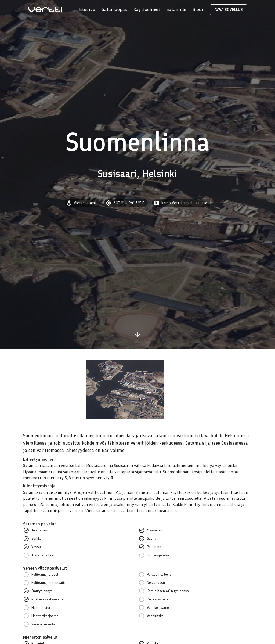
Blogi (198, 9)
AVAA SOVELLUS (229, 10)
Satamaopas (114, 9)
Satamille (176, 9)
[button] (181, 203)
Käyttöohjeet (147, 9)
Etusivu (87, 9)
